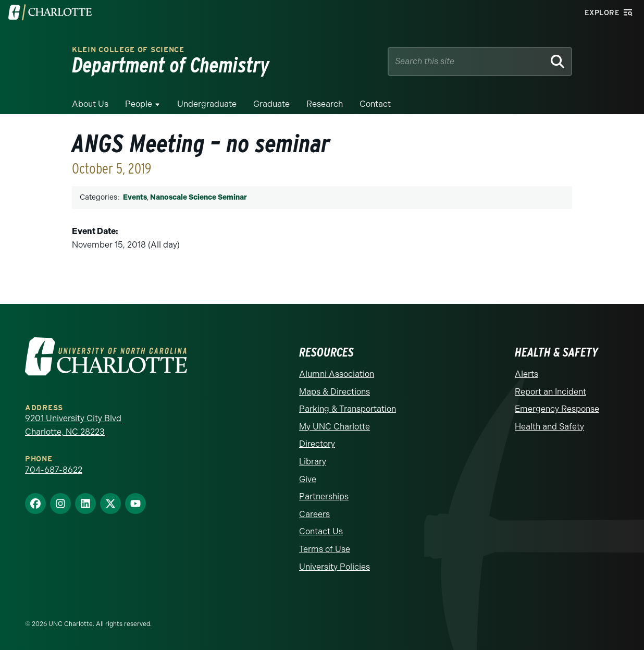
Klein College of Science (128, 50)
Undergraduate (207, 104)
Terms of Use (325, 549)
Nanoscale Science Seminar (199, 197)
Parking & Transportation (348, 409)
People (139, 104)
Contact (375, 104)
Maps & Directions (335, 392)
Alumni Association (337, 374)
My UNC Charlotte (335, 427)
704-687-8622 (54, 470)
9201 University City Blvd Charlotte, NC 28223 (73, 425)
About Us (90, 104)
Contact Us (321, 531)
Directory (317, 444)
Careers (314, 514)
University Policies (335, 567)
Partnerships (324, 496)
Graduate (271, 104)
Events (135, 197)
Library (313, 462)
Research (325, 104)
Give (308, 479)
